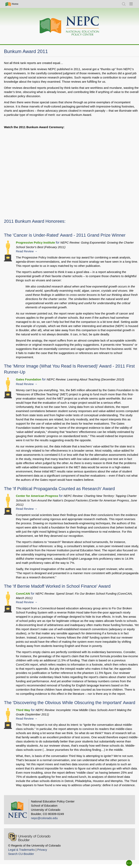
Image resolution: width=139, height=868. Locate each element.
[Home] (69, 26)
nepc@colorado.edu (44, 818)
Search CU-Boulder (21, 854)
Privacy (42, 850)
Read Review (25, 251)
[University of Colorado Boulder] (29, 837)
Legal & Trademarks (21, 850)
